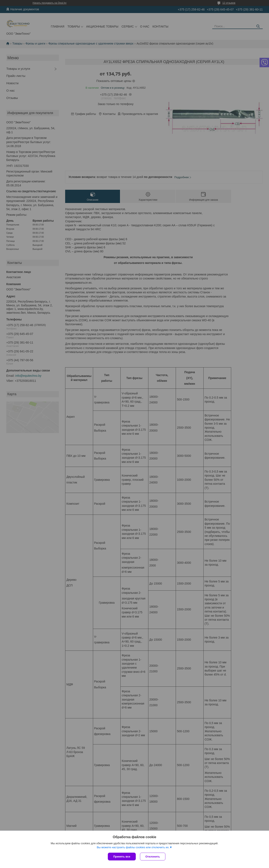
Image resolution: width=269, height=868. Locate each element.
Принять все (122, 857)
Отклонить (153, 857)
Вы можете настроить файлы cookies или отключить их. (133, 847)
